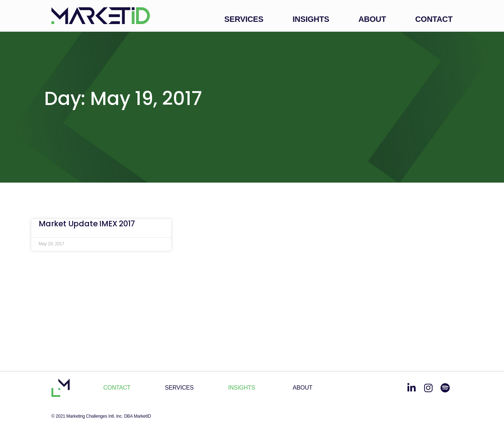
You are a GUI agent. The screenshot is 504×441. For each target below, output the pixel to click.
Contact (434, 19)
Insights (311, 19)
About (372, 19)
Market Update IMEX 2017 (87, 224)
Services (244, 19)
